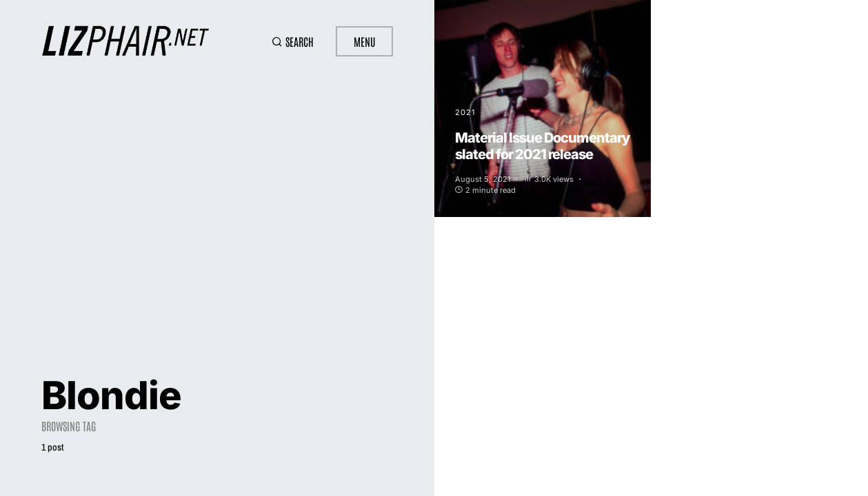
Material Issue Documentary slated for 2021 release (542, 146)
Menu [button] (364, 41)
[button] (293, 41)
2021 (465, 112)
